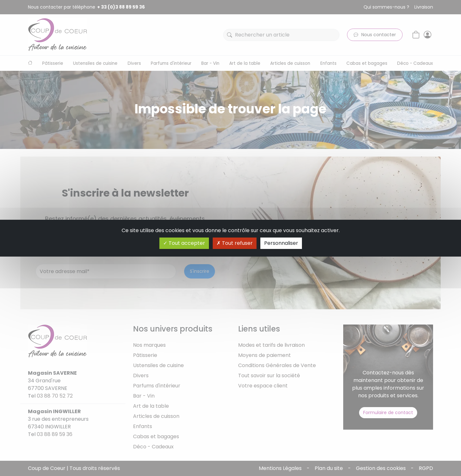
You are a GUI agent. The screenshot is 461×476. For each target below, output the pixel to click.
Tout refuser (235, 243)
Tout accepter (184, 243)
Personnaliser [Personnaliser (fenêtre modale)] (281, 243)
